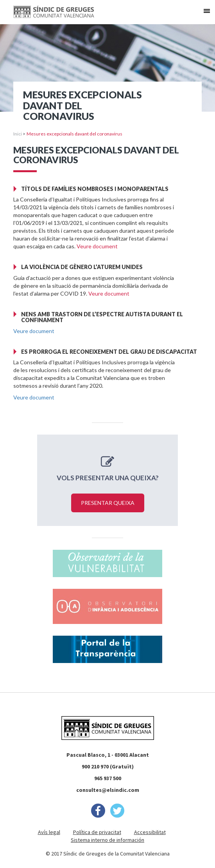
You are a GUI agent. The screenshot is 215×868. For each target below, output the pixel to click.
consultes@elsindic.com (108, 790)
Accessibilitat (150, 832)
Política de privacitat (97, 832)
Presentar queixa (108, 503)
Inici (18, 134)
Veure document (97, 246)
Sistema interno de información (107, 840)
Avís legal (49, 832)
